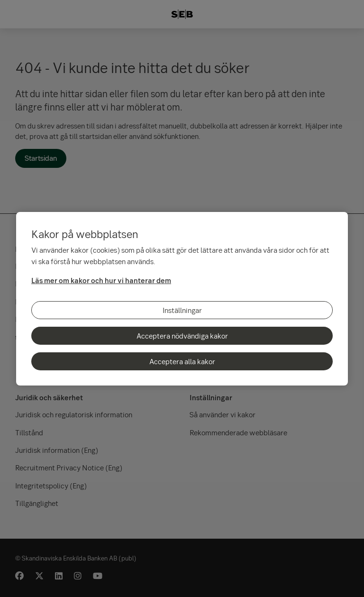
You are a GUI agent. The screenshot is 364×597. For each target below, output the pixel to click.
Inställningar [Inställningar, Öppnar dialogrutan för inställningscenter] (182, 310)
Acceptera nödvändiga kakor (182, 336)
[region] (182, 299)
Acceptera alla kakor (182, 361)
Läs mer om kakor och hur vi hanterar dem (101, 280)
